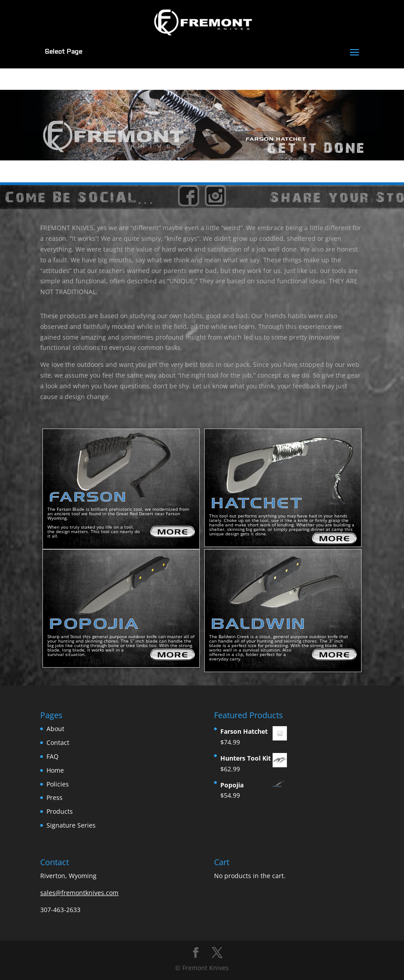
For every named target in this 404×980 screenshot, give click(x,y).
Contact (58, 742)
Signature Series (71, 825)
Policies (58, 784)
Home (55, 770)
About (55, 729)
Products (60, 811)
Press (55, 797)
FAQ (53, 756)
